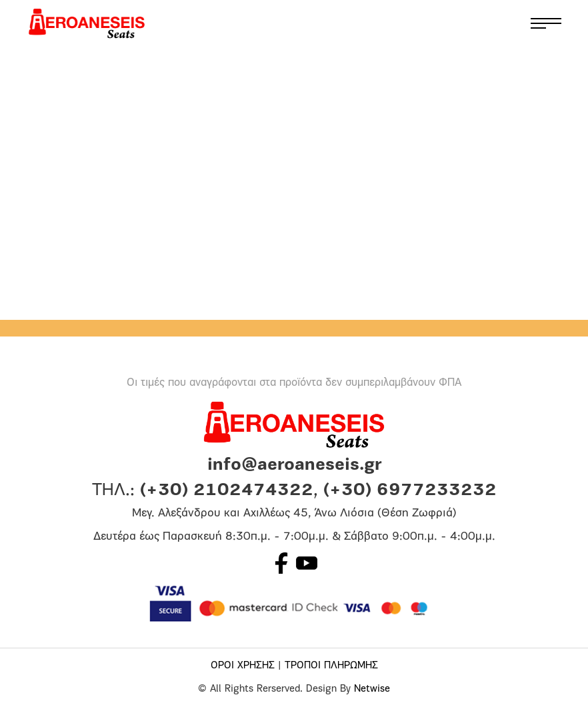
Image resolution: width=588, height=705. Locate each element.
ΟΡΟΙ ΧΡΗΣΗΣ (243, 666)
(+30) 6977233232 (410, 491)
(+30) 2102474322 (227, 491)
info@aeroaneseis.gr (294, 465)
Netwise (372, 689)
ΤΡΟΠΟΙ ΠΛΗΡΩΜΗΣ (331, 666)
